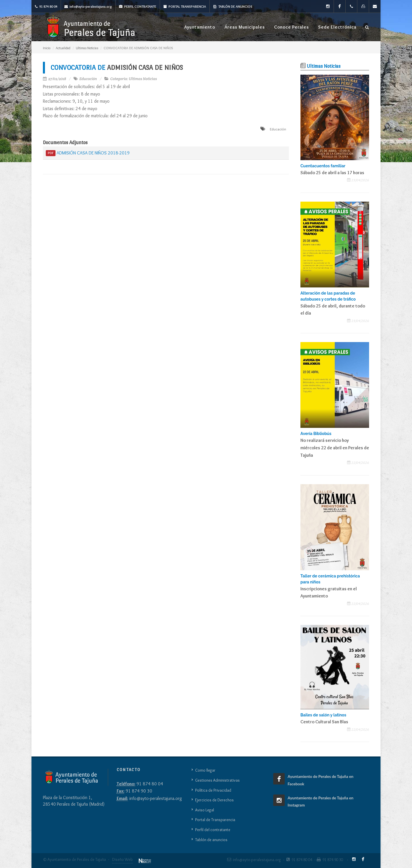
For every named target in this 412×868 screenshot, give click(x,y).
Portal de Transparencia (215, 820)
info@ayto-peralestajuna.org (88, 6)
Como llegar (205, 770)
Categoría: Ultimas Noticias (133, 79)
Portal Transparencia (185, 6)
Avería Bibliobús (316, 434)
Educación (88, 79)
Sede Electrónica (337, 27)
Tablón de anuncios (233, 6)
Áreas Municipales (245, 27)
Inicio (47, 48)
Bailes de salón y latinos (323, 715)
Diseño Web (122, 859)
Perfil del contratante (213, 830)
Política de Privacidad (213, 790)
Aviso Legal (205, 810)
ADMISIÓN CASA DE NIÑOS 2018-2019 (88, 153)
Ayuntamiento (200, 27)
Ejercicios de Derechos (214, 800)
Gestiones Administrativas (217, 780)
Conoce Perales (292, 27)
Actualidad (63, 48)
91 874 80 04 (46, 6)
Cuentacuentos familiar (323, 166)
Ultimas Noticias (87, 48)
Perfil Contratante (138, 6)
